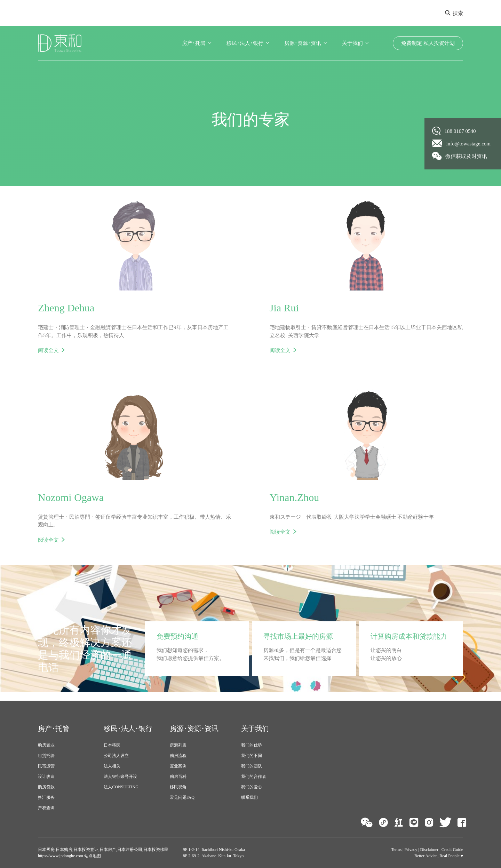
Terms (396, 850)
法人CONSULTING (121, 787)
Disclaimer (430, 850)
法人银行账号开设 (120, 777)
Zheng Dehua (66, 308)
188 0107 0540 (454, 131)
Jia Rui (284, 308)
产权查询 (46, 808)
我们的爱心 (252, 787)
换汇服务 (46, 797)
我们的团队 (252, 766)
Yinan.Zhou (295, 497)
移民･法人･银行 (245, 43)
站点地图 (92, 856)
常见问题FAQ (182, 797)
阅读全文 (48, 350)
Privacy (411, 850)
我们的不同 (252, 756)
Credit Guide (452, 850)
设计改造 (46, 777)
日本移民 (112, 745)
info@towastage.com (462, 143)
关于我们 (352, 43)
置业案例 (178, 766)
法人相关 (112, 766)
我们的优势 (252, 745)
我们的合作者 (254, 777)
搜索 (454, 13)
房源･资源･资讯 (303, 43)
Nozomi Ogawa (71, 497)
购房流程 (178, 756)
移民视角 (178, 787)
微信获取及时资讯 (460, 156)
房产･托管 (194, 43)
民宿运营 (46, 766)
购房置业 (46, 745)
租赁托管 (46, 756)
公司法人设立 (116, 756)
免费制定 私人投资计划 (428, 43)
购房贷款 (46, 787)
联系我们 (249, 797)
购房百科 (178, 777)
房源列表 (178, 745)
